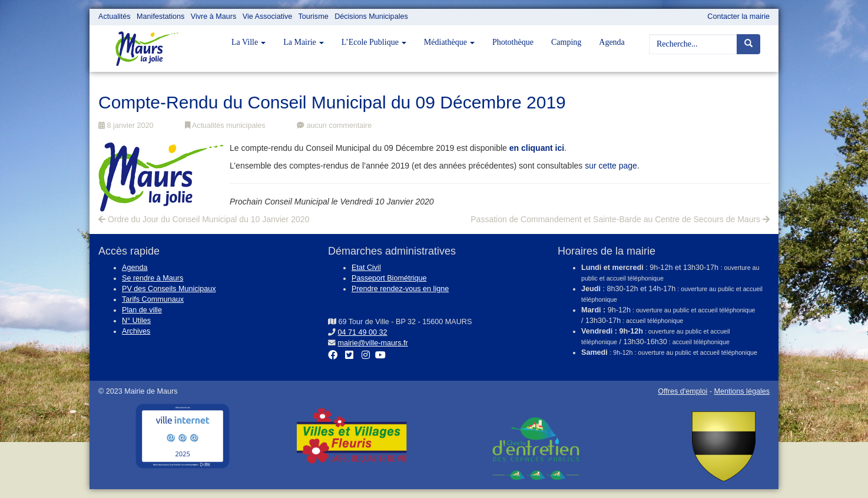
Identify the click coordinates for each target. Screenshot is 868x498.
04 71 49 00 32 (363, 332)
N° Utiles (136, 321)
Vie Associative (267, 17)
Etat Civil (366, 268)
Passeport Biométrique (389, 278)
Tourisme (314, 17)
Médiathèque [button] (449, 42)
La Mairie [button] (304, 42)
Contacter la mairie (738, 17)
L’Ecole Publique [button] (374, 42)
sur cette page (611, 166)
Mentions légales (742, 391)
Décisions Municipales (371, 17)
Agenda (612, 42)
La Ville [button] (249, 42)
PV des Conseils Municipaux (169, 289)
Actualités (115, 17)
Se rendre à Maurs (153, 278)
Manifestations (160, 17)
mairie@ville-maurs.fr (373, 343)
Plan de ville (142, 310)
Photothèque (513, 42)
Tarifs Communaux (153, 299)
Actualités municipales (225, 126)
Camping (566, 42)
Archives (136, 331)
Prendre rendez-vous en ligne (400, 289)
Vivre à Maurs (213, 17)
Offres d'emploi (683, 391)
